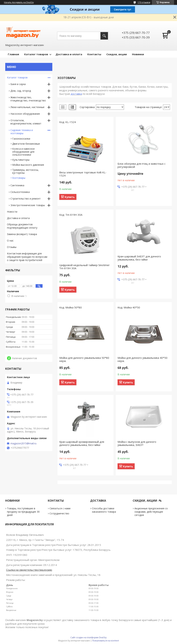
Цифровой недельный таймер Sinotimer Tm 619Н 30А (84, 267)
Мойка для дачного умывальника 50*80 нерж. (84, 359)
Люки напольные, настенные (27, 107)
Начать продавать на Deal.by (19, 2)
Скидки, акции (117, 54)
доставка (76, 94)
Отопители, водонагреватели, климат (26, 122)
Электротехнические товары (28, 205)
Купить (70, 197)
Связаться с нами (60, 508)
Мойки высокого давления (28, 165)
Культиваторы (21, 160)
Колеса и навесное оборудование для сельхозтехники (23, 152)
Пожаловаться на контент (106, 641)
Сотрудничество (59, 513)
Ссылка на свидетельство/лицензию (29, 570)
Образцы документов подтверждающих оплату (22, 226)
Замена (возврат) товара (22, 234)
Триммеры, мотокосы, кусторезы (25, 171)
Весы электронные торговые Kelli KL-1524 (83, 174)
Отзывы (12, 247)
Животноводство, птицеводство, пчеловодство (28, 99)
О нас (10, 241)
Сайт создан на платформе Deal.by (88, 637)
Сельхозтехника (20, 192)
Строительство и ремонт (26, 199)
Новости (12, 212)
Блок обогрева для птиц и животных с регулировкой (142, 165)
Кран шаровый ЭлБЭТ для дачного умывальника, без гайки (139, 258)
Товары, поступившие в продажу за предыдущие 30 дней (23, 512)
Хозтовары (19, 178)
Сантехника (17, 185)
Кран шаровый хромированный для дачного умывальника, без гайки (82, 443)
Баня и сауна (18, 84)
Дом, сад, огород (21, 91)
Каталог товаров (36, 54)
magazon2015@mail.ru (23, 443)
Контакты (94, 54)
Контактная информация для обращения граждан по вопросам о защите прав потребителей (27, 257)
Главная (13, 54)
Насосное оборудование (25, 114)
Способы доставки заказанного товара (104, 510)
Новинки (138, 54)
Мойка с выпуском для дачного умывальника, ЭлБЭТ (137, 443)
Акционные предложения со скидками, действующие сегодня (151, 512)
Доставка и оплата (69, 54)
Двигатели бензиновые (26, 144)
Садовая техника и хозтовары (22, 132)
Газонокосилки (21, 139)
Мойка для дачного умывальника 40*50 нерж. (142, 359)
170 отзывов (144, 2)
